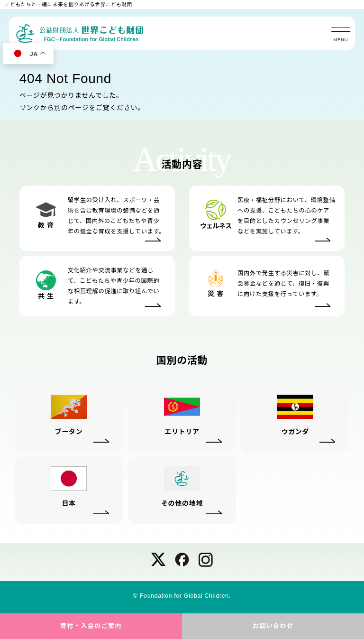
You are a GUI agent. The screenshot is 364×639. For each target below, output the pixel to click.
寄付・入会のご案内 (91, 626)
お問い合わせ (273, 626)
